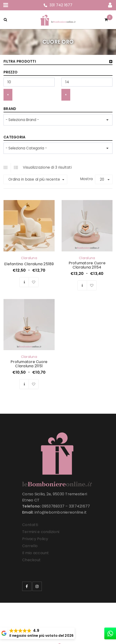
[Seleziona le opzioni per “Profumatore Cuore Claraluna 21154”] (82, 285)
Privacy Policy (35, 539)
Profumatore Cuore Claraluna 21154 (87, 265)
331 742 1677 (61, 5)
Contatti (30, 525)
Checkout (31, 560)
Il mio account (36, 553)
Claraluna (29, 258)
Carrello (30, 546)
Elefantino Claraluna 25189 (29, 264)
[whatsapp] (110, 633)
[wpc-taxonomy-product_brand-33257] (58, 120)
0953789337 (53, 506)
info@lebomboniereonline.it (61, 512)
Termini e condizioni (41, 532)
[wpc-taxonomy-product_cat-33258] (58, 148)
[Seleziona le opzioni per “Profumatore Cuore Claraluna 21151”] (24, 384)
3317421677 (79, 506)
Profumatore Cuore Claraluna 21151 (29, 364)
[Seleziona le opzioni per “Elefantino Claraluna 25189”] (24, 282)
